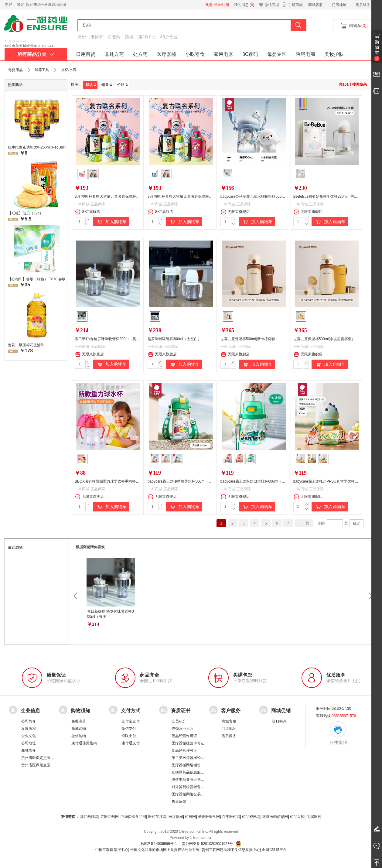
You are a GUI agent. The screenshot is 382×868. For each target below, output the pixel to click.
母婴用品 (15, 70)
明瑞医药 (314, 817)
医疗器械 (166, 54)
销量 (107, 85)
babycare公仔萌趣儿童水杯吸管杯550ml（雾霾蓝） (262, 196)
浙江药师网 (89, 817)
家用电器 (223, 54)
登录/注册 (222, 5)
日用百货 (86, 54)
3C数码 (250, 54)
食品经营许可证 (184, 750)
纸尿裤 (97, 37)
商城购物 (79, 729)
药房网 (190, 817)
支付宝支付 (131, 721)
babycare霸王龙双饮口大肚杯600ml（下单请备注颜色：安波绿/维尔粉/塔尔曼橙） (287, 481)
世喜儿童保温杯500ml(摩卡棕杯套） (250, 339)
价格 (123, 85)
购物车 (377, 50)
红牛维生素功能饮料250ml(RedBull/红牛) (37, 147)
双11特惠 (279, 721)
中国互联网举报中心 (112, 850)
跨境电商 (305, 54)
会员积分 (179, 721)
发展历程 (29, 729)
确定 (356, 524)
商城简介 (29, 750)
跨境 (129, 37)
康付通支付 (131, 743)
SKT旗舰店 (87, 212)
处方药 (140, 54)
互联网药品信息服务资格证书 (195, 772)
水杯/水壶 (69, 70)
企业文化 (29, 736)
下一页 (304, 523)
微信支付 (129, 729)
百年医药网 (231, 817)
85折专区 (169, 37)
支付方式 (131, 710)
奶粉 (82, 37)
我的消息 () (244, 5)
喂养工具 (42, 70)
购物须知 (80, 710)
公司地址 (29, 743)
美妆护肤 (334, 54)
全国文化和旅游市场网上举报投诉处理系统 (165, 850)
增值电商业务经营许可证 (192, 780)
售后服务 (363, 5)
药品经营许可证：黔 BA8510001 (31, 42)
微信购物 (79, 736)
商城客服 (315, 5)
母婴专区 (277, 54)
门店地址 (339, 5)
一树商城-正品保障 (90, 204)
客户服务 (231, 710)
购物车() (353, 26)
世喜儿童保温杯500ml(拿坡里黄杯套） (324, 339)
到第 (322, 523)
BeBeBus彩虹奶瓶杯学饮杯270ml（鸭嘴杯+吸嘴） (334, 196)
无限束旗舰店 (235, 212)
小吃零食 (195, 54)
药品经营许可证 (184, 736)
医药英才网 (157, 817)
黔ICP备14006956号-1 (159, 844)
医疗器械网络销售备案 (190, 765)
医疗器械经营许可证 (188, 743)
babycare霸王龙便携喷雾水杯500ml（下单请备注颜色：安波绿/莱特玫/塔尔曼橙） (214, 481)
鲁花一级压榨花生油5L (26, 345)
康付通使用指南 (84, 743)
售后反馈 (179, 801)
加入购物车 (111, 222)
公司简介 (29, 721)
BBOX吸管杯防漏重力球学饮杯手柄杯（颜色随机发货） (120, 481)
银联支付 (129, 736)
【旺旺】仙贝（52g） (26, 213)
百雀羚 (114, 37)
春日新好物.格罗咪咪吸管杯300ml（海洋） (109, 339)
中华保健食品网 (133, 817)
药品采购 (297, 817)
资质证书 (181, 710)
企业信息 (30, 710)
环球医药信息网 (275, 817)
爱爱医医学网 (209, 817)
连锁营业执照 (182, 729)
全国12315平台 (274, 850)
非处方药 (114, 54)
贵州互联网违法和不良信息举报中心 (231, 850)
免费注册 (79, 721)
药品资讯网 (251, 817)
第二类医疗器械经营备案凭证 (195, 758)
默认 (91, 85)
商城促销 (281, 710)
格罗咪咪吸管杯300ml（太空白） (174, 339)
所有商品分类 (36, 54)
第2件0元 (147, 37)
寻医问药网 (110, 817)
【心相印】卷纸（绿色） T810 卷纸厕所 (37, 279)
